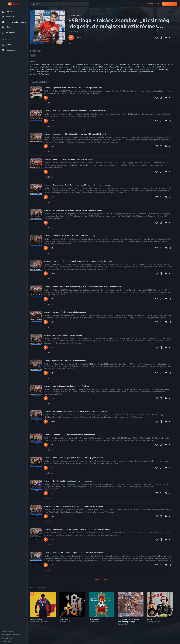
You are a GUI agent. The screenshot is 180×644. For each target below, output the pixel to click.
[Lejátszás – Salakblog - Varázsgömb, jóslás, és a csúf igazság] (46, 347)
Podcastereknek (8, 631)
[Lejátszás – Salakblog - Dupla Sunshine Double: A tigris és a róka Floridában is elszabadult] (46, 565)
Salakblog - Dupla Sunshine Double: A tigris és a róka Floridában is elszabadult (74, 553)
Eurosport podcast (76, 15)
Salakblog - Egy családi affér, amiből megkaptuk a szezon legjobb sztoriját (73, 88)
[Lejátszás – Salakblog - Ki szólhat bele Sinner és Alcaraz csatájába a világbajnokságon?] (46, 223)
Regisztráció (170, 4)
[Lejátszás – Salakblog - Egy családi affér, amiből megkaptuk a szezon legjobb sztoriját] (46, 98)
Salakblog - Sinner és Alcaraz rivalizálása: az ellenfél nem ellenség (69, 236)
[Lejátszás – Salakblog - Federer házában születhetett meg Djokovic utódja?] (46, 172)
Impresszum (6, 641)
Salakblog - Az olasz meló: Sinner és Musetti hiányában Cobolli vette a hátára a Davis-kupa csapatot (82, 287)
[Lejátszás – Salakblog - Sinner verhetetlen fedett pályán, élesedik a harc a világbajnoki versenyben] (46, 197)
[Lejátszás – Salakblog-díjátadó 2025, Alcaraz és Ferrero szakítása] (46, 373)
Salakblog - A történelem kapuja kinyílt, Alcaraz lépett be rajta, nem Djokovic (74, 458)
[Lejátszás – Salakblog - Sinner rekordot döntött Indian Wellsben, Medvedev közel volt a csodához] (46, 540)
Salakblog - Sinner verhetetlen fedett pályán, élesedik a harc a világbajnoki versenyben (78, 185)
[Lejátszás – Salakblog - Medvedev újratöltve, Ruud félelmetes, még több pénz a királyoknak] (46, 146)
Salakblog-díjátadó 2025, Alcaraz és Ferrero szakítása (65, 361)
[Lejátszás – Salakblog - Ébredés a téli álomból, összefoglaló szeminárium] (46, 493)
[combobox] (59, 4)
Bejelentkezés (153, 4)
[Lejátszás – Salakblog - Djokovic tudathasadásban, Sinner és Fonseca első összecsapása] (46, 516)
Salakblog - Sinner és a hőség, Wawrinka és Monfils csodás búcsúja (69, 435)
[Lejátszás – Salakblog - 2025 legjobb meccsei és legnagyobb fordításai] (46, 398)
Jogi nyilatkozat (7, 638)
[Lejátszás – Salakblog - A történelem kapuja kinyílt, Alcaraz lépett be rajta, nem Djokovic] (46, 468)
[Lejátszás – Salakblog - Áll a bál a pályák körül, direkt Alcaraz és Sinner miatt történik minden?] (46, 121)
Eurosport (74, 32)
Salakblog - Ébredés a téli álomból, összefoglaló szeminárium (68, 481)
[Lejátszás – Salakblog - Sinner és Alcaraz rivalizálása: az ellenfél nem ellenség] (46, 248)
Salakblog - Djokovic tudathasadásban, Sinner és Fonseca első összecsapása (73, 506)
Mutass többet (101, 579)
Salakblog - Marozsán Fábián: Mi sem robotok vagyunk (65, 312)
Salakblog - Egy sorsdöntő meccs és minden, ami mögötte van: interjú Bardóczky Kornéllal (79, 261)
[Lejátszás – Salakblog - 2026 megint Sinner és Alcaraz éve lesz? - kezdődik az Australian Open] (46, 422)
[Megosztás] (170, 38)
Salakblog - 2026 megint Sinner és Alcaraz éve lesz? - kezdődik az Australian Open (76, 412)
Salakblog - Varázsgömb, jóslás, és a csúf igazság (63, 335)
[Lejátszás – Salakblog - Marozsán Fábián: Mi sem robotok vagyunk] (46, 322)
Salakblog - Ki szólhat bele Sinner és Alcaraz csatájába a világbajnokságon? (73, 210)
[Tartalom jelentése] (166, 38)
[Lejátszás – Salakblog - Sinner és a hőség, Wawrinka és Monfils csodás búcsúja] (46, 445)
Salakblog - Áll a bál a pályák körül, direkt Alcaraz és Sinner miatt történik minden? (75, 111)
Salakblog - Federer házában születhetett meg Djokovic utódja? (68, 159)
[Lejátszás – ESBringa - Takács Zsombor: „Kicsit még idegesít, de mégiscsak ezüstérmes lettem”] (71, 38)
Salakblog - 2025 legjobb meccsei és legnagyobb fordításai (67, 386)
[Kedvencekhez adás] (157, 38)
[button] (14, 12)
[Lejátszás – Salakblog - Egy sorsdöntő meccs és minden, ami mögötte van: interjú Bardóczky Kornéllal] (46, 273)
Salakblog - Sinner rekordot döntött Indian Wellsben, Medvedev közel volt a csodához (77, 530)
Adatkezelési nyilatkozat (11, 635)
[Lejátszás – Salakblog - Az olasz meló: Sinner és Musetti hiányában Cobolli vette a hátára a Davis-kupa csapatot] (46, 299)
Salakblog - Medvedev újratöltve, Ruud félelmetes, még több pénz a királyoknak (75, 134)
